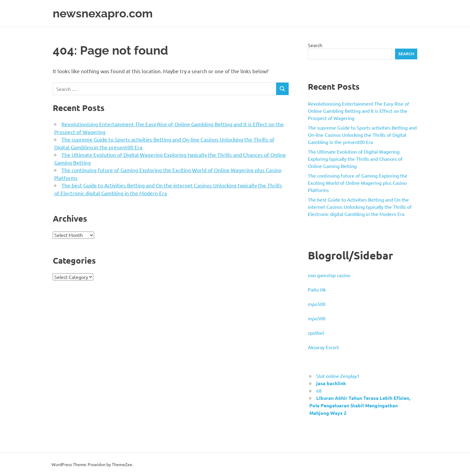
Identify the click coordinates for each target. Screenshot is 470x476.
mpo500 (317, 304)
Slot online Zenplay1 (338, 376)
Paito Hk (317, 289)
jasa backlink (331, 383)
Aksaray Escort (323, 347)
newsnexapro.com (103, 13)
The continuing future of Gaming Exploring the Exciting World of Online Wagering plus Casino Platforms (358, 183)
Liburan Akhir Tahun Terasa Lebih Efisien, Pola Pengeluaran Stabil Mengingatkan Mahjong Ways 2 (360, 405)
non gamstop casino (329, 275)
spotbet (316, 333)
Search (315, 45)
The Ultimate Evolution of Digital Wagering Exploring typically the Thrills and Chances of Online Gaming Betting (355, 159)
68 (319, 391)
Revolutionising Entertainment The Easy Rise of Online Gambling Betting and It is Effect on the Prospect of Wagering (358, 111)
